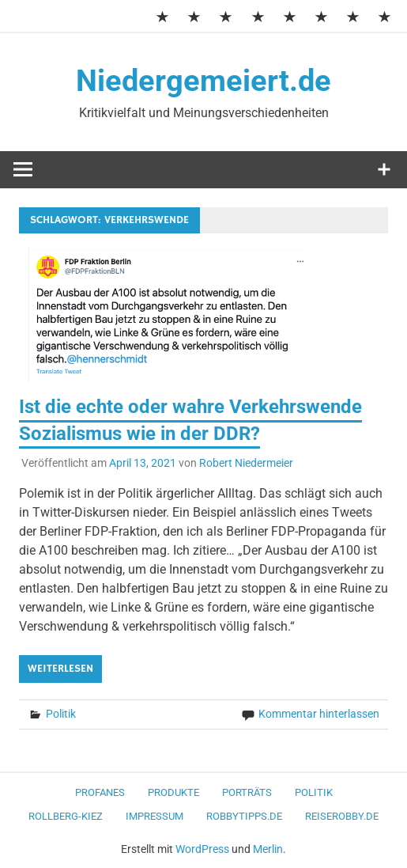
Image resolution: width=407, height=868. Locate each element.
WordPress (202, 849)
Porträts (247, 792)
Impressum (155, 816)
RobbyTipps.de (244, 816)
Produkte (173, 792)
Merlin (268, 849)
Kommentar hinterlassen (319, 714)
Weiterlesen (60, 669)
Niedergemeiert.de (203, 81)
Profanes (100, 792)
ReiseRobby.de (342, 816)
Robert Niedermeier (246, 463)
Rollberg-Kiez (66, 816)
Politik (61, 714)
